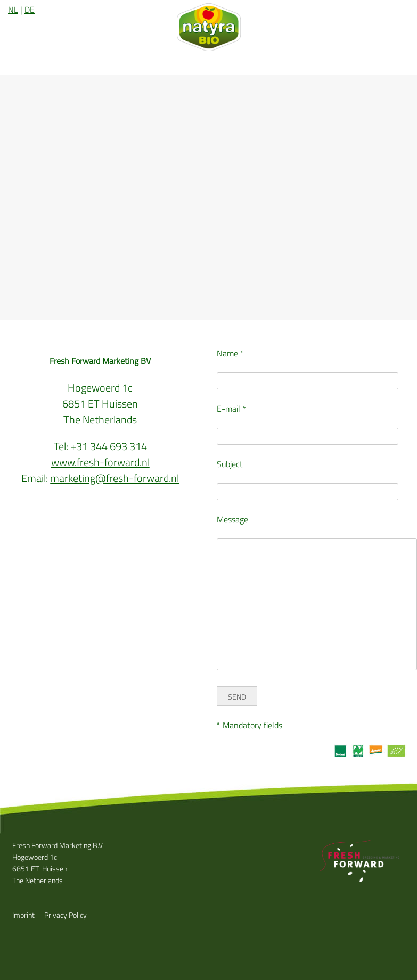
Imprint (23, 915)
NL (13, 10)
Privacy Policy (66, 915)
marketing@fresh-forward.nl (115, 478)
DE (30, 10)
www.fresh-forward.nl (100, 462)
